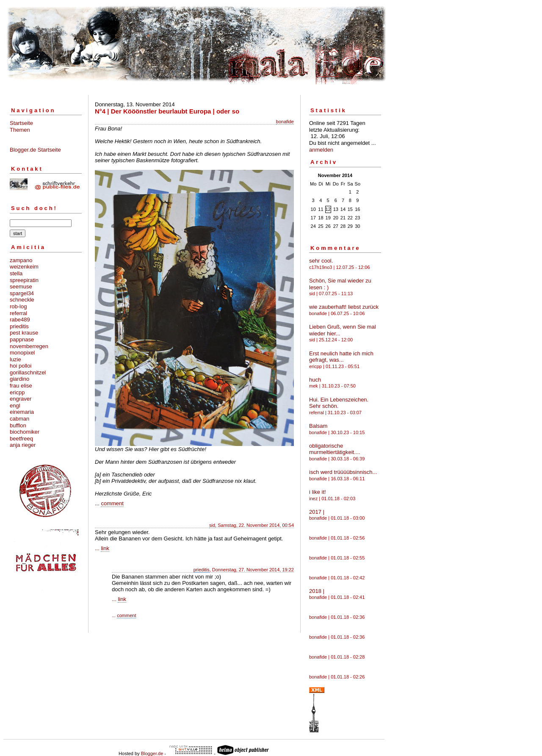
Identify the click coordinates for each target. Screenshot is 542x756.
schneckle (22, 300)
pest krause (24, 333)
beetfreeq (21, 439)
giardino (19, 379)
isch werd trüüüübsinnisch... (343, 472)
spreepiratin (24, 280)
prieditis (19, 326)
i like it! (318, 492)
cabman (19, 419)
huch (315, 380)
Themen (20, 130)
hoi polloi (21, 366)
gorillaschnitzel (28, 372)
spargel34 (22, 293)
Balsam (318, 426)
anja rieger (23, 445)
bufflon (18, 425)
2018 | (317, 591)
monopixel (22, 353)
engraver (21, 399)
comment (112, 503)
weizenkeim (24, 267)
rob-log (18, 306)
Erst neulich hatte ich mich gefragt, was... (341, 357)
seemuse (21, 287)
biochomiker (25, 432)
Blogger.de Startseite (35, 150)
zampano (21, 260)
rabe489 (20, 320)
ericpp (17, 392)
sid (212, 525)
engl (15, 406)
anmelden (321, 150)
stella (16, 273)
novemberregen (29, 346)
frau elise (21, 386)
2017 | (317, 512)
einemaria (22, 412)
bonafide (285, 122)
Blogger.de (152, 753)
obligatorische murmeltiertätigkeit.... (335, 449)
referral (18, 313)
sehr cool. (321, 261)
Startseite (21, 123)
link (105, 548)
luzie (15, 359)
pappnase (22, 339)
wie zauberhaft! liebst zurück (344, 307)
